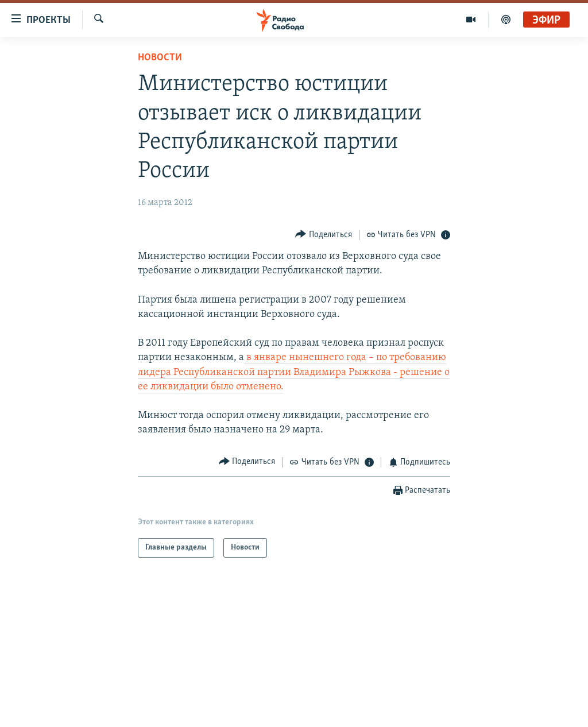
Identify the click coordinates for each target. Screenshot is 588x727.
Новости (160, 58)
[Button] (324, 235)
